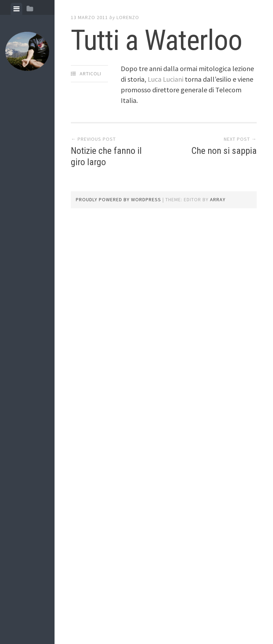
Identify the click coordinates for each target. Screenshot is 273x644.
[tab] (16, 9)
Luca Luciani (166, 79)
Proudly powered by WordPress (118, 199)
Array (218, 199)
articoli (90, 74)
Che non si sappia (224, 151)
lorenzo (128, 17)
